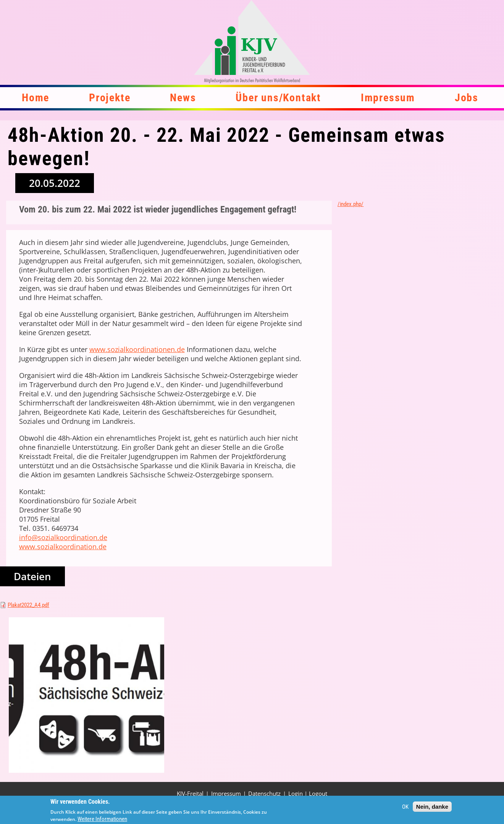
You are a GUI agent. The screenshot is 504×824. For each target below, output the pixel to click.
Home (36, 98)
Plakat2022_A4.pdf (28, 605)
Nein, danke (432, 809)
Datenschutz (264, 793)
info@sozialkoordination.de (63, 537)
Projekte (110, 98)
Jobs (467, 98)
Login (296, 793)
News (183, 98)
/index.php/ (351, 204)
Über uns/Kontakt (278, 98)
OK (405, 808)
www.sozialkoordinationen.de (137, 349)
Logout (318, 793)
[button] (86, 695)
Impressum (388, 98)
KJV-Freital (190, 793)
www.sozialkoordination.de (63, 547)
